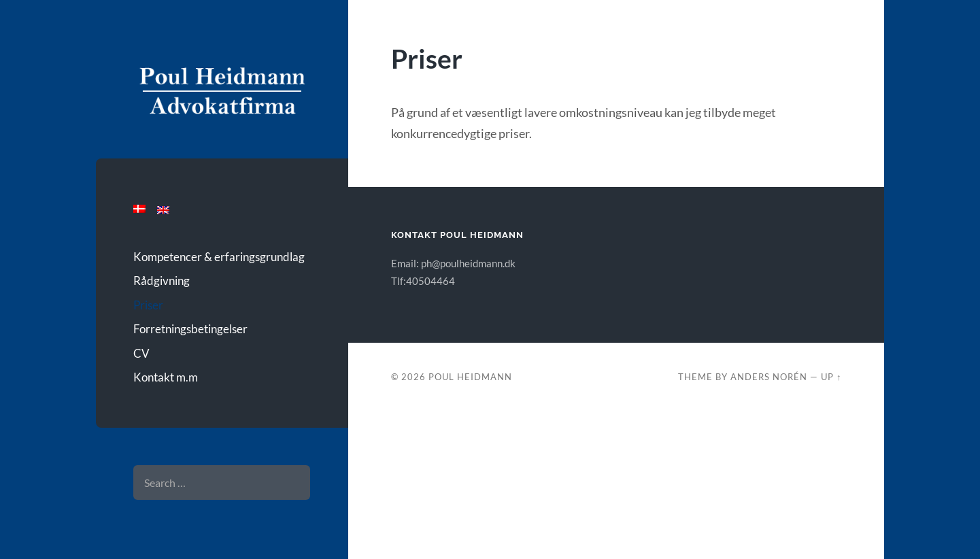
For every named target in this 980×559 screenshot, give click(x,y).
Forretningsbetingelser (190, 329)
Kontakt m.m (166, 377)
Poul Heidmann (470, 377)
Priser (148, 305)
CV (141, 353)
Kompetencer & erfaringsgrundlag (219, 257)
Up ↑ (831, 377)
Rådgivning (162, 281)
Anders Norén (769, 377)
